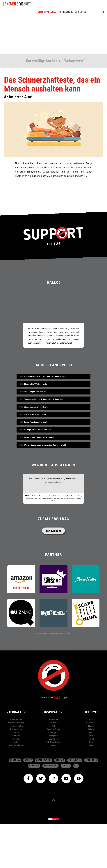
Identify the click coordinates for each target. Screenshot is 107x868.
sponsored (91, 760)
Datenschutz (51, 766)
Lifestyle (91, 712)
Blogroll (15, 760)
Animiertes (53, 719)
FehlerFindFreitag (16, 723)
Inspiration (53, 712)
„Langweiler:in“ (71, 479)
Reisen (91, 729)
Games (16, 739)
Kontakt (60, 760)
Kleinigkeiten (16, 729)
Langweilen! (54, 531)
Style (91, 736)
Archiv (28, 760)
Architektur (53, 723)
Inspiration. (65, 12)
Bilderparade (16, 719)
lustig (16, 742)
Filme (16, 732)
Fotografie (53, 736)
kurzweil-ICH (53, 739)
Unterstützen (44, 760)
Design (53, 732)
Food (91, 719)
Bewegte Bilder (53, 729)
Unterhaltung (16, 712)
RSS (76, 766)
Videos (53, 745)
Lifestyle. (81, 12)
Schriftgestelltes (53, 742)
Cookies (66, 766)
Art (53, 726)
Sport (91, 732)
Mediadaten (75, 760)
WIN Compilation (16, 745)
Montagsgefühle (16, 726)
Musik (91, 726)
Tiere (91, 742)
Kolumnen (91, 723)
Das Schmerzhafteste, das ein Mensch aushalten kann (52, 84)
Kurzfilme (16, 736)
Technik (91, 739)
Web (91, 745)
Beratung (34, 766)
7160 (57, 698)
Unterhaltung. (47, 12)
